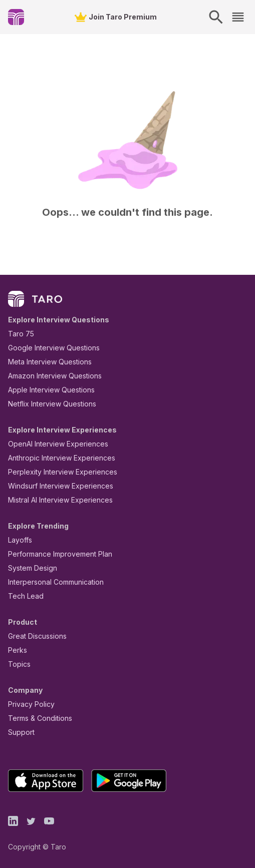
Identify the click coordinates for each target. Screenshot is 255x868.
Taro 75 (19, 334)
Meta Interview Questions (44, 362)
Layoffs (19, 540)
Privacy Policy (29, 704)
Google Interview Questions (48, 348)
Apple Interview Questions (46, 390)
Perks (16, 650)
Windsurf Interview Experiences (53, 486)
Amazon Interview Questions (49, 376)
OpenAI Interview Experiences (52, 444)
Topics (17, 664)
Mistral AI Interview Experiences (55, 500)
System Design (29, 568)
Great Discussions (34, 636)
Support (19, 732)
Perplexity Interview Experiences (55, 472)
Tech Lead (23, 596)
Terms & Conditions (37, 718)
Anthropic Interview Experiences (55, 458)
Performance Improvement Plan (53, 554)
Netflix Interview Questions (47, 404)
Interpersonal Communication (50, 582)
